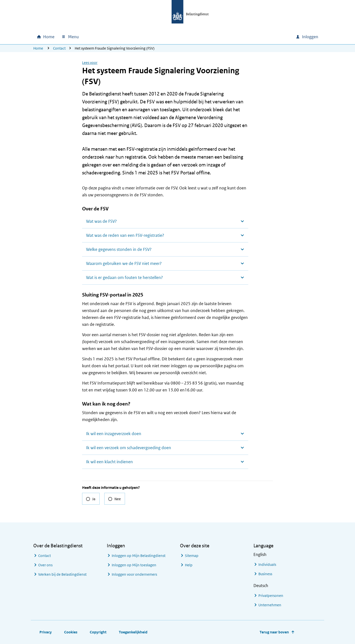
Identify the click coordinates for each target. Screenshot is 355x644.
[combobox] (250, 37)
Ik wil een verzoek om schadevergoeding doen (129, 448)
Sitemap (192, 556)
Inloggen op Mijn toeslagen (134, 565)
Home (38, 48)
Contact (59, 48)
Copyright (98, 632)
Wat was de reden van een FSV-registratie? (125, 235)
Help (189, 565)
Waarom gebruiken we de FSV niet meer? (124, 263)
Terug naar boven (274, 632)
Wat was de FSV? (101, 221)
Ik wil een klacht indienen (109, 462)
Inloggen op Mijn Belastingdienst (139, 556)
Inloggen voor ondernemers (134, 574)
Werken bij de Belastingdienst (62, 574)
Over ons (45, 565)
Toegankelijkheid (133, 632)
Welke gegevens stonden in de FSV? (119, 249)
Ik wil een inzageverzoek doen (114, 434)
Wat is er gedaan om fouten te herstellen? (124, 277)
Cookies (71, 632)
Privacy (46, 632)
